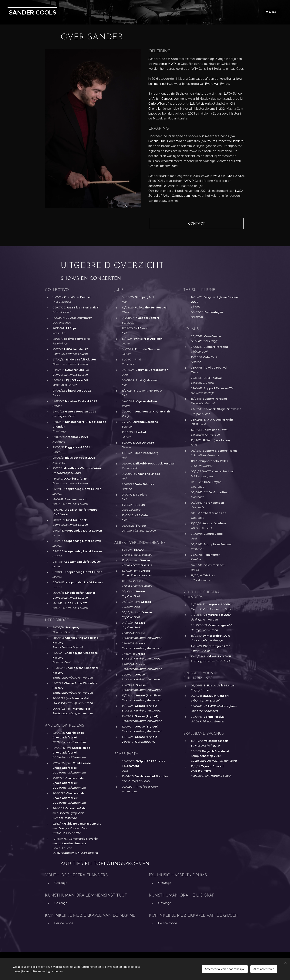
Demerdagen (214, 312)
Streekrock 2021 (76, 437)
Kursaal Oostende (65, 818)
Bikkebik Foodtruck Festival (155, 463)
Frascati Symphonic (71, 813)
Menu (272, 12)
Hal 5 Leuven (61, 514)
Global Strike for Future (81, 510)
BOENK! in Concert (216, 696)
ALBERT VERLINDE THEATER (140, 543)
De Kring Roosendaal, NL (138, 742)
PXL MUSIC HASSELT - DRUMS (178, 875)
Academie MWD (164, 64)
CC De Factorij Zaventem (69, 742)
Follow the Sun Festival (151, 307)
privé (214, 176)
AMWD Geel (192, 181)
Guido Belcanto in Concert (83, 823)
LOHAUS (191, 329)
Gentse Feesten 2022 (81, 411)
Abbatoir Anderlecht (205, 711)
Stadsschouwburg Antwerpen (73, 677)
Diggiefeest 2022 (78, 391)
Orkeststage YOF (220, 625)
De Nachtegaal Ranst (67, 473)
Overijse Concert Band (73, 828)
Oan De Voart (145, 443)
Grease (139, 550)
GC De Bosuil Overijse (67, 833)
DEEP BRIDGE (57, 620)
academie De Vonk (162, 186)
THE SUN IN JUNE (199, 290)
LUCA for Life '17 (75, 603)
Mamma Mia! (80, 698)
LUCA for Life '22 (77, 370)
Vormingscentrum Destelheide (211, 661)
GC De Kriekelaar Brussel (207, 721)
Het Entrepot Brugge (205, 341)
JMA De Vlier (235, 176)
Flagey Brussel (201, 651)
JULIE (119, 290)
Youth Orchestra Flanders (225, 141)
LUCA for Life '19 (75, 478)
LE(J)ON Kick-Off (76, 380)
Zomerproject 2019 (216, 604)
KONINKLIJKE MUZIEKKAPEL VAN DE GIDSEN (194, 916)
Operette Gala (75, 808)
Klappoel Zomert (147, 318)
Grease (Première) (148, 695)
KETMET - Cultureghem (220, 706)
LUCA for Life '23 (76, 349)
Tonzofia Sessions (147, 349)
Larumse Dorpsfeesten (152, 370)
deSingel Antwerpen (204, 619)
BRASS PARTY (126, 754)
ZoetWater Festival (77, 297)
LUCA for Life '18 (76, 520)
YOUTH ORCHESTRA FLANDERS (76, 875)
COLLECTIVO (57, 290)
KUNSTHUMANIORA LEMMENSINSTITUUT (86, 895)
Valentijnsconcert (216, 741)
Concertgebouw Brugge (207, 640)
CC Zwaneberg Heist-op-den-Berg (214, 761)
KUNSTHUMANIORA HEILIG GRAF (182, 895)
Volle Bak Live (145, 484)
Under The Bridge (148, 474)
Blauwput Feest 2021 (80, 458)
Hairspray (73, 627)
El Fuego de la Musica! (219, 685)
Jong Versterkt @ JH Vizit (152, 411)
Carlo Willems (158, 104)
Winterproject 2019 (217, 635)
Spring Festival (214, 716)
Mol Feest (141, 328)
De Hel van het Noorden (151, 776)
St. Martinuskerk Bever (206, 745)
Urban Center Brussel (205, 700)
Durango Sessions (145, 422)
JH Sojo (71, 328)
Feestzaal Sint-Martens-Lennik (211, 776)
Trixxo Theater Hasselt (68, 647)
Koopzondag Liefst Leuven (82, 489)
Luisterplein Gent (64, 416)
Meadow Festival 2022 (81, 401)
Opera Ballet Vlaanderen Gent (211, 609)
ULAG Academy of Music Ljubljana (75, 853)
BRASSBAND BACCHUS (204, 734)
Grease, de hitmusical (163, 166)
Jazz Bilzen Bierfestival (83, 307)
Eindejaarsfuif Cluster (81, 359)
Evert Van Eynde (217, 84)
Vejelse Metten (146, 401)
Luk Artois (197, 104)
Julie (163, 141)
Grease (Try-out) (147, 706)
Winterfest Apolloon (148, 339)
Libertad (140, 432)
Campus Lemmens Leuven (70, 354)
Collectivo (174, 141)
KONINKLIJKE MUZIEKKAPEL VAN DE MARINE (90, 916)
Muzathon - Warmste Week (82, 468)
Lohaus (153, 141)
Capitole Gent (62, 632)
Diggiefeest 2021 (77, 447)
